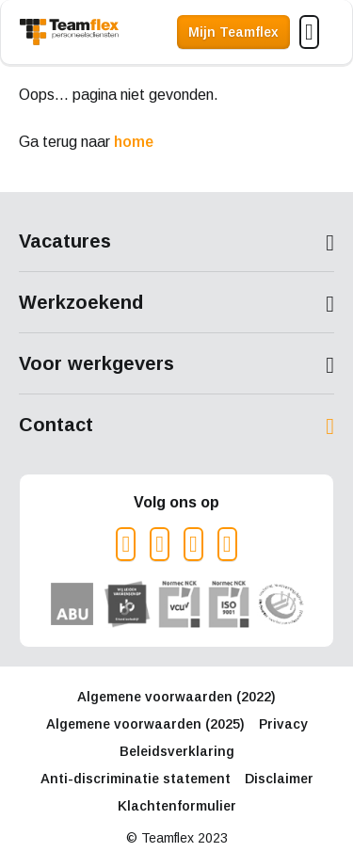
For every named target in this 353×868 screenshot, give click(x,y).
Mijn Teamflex (233, 32)
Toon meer (176, 243)
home (134, 142)
